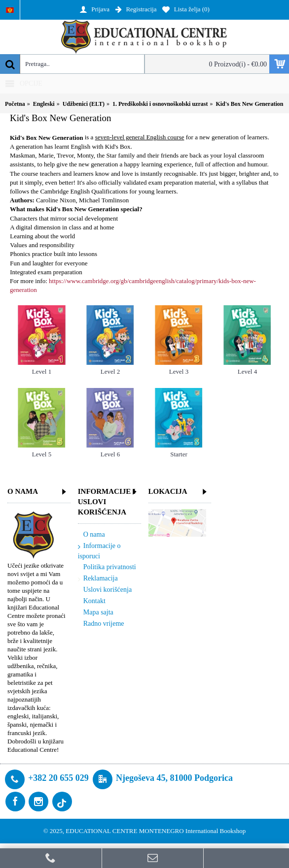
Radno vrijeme (101, 624)
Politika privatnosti (107, 567)
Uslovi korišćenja (105, 590)
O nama (91, 535)
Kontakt (92, 601)
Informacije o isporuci (99, 551)
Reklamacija (98, 579)
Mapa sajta (96, 613)
